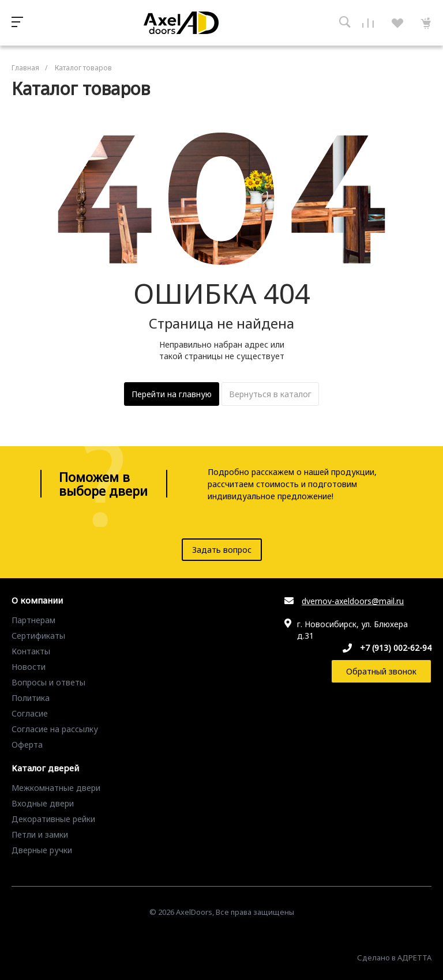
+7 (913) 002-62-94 (396, 648)
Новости (29, 667)
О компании (37, 601)
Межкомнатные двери (56, 788)
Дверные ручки (42, 850)
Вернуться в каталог (270, 394)
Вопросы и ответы (48, 682)
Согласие (30, 713)
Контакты (31, 651)
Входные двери (43, 803)
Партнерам (33, 620)
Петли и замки (40, 834)
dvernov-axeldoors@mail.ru (353, 601)
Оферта (27, 745)
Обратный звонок (381, 671)
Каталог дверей (45, 768)
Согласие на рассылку (55, 729)
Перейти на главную (172, 394)
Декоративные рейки (53, 819)
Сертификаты (38, 636)
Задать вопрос (222, 550)
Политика (31, 698)
